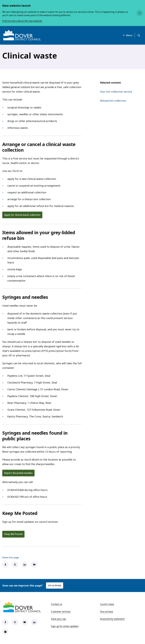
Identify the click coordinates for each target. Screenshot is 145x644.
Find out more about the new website (22, 21)
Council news (107, 604)
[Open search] (139, 35)
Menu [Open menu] (127, 35)
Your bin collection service (116, 92)
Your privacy (106, 611)
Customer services (61, 611)
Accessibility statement (112, 619)
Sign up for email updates (65, 626)
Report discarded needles (18, 473)
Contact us (57, 604)
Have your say (58, 619)
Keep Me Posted (13, 534)
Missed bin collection (113, 101)
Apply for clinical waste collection (22, 215)
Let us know (55, 585)
